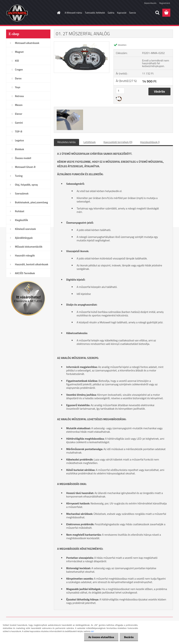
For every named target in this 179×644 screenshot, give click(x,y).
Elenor (19, 114)
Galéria (111, 13)
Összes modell (23, 158)
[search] (157, 13)
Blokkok (19, 149)
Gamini (19, 123)
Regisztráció (165, 3)
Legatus (19, 140)
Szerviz (133, 13)
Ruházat (20, 211)
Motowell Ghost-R (25, 167)
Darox (18, 78)
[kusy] (120, 91)
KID (17, 61)
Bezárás (129, 637)
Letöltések (89, 142)
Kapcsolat (122, 13)
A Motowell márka (74, 13)
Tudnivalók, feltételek (95, 13)
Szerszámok (22, 194)
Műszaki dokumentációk (29, 247)
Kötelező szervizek (25, 229)
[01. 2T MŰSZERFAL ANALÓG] (82, 43)
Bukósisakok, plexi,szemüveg (31, 202)
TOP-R (19, 132)
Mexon (19, 105)
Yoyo (18, 87)
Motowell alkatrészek (27, 43)
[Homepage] (58, 13)
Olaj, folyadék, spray (26, 185)
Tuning (19, 176)
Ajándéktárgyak (24, 238)
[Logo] (30, 13)
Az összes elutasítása (101, 637)
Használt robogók (25, 255)
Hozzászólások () (150, 142)
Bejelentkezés (150, 3)
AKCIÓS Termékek (25, 273)
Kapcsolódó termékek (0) (118, 142)
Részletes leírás (66, 142)
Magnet (19, 52)
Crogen (19, 70)
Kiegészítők (21, 220)
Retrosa (19, 96)
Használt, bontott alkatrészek (32, 264)
